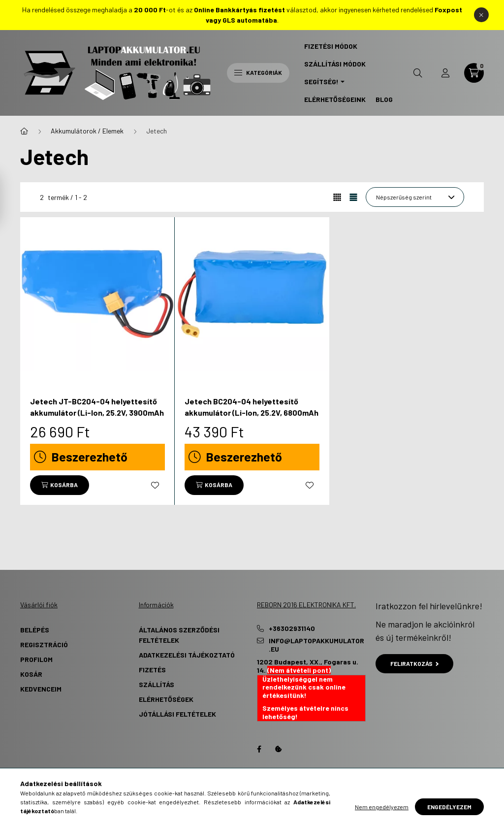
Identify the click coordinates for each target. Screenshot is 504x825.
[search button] (418, 73)
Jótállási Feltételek (177, 714)
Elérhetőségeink (335, 99)
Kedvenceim (41, 689)
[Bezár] (481, 15)
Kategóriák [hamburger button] (258, 72)
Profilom (36, 659)
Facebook (259, 749)
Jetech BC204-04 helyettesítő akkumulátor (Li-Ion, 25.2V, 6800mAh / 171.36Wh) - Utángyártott (252, 412)
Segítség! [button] (321, 82)
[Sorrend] (415, 197)
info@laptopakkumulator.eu (316, 645)
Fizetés (152, 670)
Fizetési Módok (331, 46)
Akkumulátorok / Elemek (87, 131)
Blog (384, 99)
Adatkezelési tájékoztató (187, 655)
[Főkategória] (24, 131)
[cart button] (474, 73)
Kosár (31, 674)
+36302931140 (292, 628)
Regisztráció (44, 644)
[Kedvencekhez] (155, 485)
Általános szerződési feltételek (179, 635)
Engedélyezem (449, 807)
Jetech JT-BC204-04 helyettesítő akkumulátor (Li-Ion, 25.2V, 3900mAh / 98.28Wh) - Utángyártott (97, 412)
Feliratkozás (415, 663)
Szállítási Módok (335, 64)
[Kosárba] (60, 485)
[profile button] (445, 73)
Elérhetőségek (166, 699)
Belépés (35, 630)
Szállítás (157, 684)
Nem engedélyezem (382, 807)
